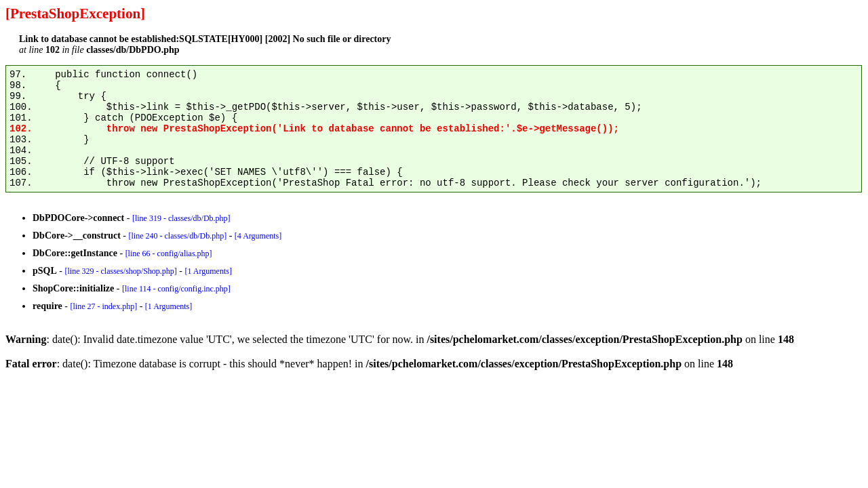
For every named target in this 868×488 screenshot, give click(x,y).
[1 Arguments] (208, 271)
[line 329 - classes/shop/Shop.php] (120, 271)
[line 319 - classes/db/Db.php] (181, 218)
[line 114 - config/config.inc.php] (176, 289)
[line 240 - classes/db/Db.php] (177, 236)
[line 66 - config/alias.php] (169, 253)
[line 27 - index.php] (103, 306)
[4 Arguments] (258, 236)
